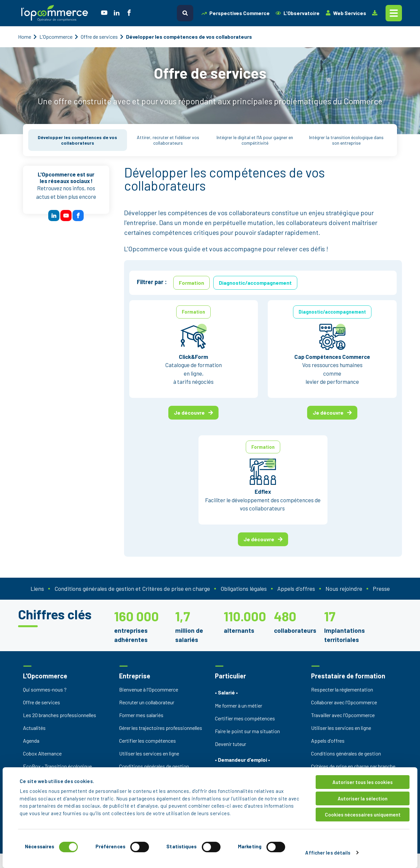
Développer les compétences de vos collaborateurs (77, 140)
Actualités (34, 728)
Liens (37, 589)
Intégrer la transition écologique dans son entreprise (346, 140)
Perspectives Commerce (236, 13)
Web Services (346, 13)
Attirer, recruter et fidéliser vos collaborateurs (168, 140)
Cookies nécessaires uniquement (363, 815)
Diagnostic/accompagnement (255, 283)
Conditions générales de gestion (154, 766)
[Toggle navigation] (394, 13)
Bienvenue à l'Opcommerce (149, 689)
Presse (381, 589)
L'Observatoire (298, 13)
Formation (191, 283)
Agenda (31, 741)
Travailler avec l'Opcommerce (343, 715)
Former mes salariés (141, 715)
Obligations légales (244, 589)
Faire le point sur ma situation (247, 731)
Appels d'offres (296, 589)
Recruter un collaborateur (147, 702)
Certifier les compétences (147, 741)
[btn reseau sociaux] (54, 216)
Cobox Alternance (42, 753)
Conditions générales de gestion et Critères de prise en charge (132, 589)
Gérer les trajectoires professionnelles (161, 728)
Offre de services (99, 37)
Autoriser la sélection (363, 798)
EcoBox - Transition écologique (57, 766)
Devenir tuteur (231, 744)
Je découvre (193, 413)
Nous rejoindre (344, 589)
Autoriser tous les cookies (363, 782)
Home (25, 37)
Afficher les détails (328, 853)
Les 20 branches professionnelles (60, 715)
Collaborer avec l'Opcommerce (344, 702)
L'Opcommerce (56, 37)
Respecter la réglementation (342, 689)
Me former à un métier (239, 705)
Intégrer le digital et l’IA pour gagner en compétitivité (255, 140)
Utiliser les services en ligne (149, 753)
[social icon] (104, 13)
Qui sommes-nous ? (45, 689)
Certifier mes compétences (245, 718)
